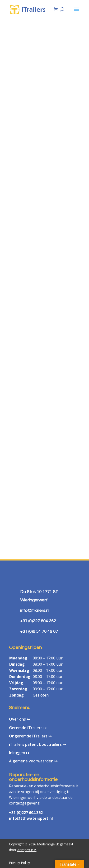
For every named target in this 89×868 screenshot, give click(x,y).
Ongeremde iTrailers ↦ (30, 736)
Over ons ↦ (19, 719)
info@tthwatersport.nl (31, 818)
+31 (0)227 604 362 (26, 813)
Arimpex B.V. (27, 850)
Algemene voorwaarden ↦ (33, 761)
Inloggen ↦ (19, 753)
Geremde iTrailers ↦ (28, 728)
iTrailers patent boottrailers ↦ (37, 744)
